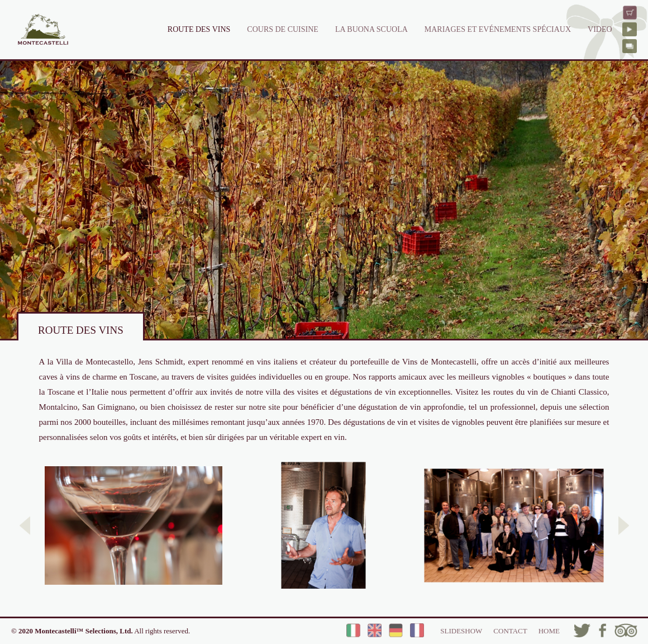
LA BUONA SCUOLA (371, 29)
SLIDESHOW (461, 631)
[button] (25, 525)
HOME (549, 631)
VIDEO (600, 29)
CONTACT (510, 631)
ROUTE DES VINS (199, 29)
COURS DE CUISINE (283, 29)
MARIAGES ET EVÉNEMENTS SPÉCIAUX (498, 29)
